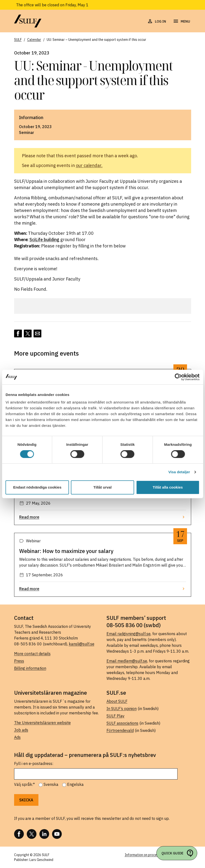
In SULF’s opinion (122, 709)
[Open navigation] (182, 21)
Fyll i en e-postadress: (34, 763)
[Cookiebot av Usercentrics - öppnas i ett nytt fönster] (178, 377)
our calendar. (89, 165)
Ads (17, 737)
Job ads (21, 730)
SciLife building (44, 240)
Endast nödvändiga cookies (37, 487)
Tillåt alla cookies (168, 487)
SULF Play (116, 716)
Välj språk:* (24, 784)
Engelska (75, 784)
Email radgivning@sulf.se (129, 634)
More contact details (32, 654)
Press (19, 661)
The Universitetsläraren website (42, 723)
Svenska (51, 784)
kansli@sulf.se (82, 644)
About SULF (117, 701)
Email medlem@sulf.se (127, 661)
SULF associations (122, 723)
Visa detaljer (179, 472)
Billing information (30, 668)
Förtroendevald (120, 730)
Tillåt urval (102, 487)
